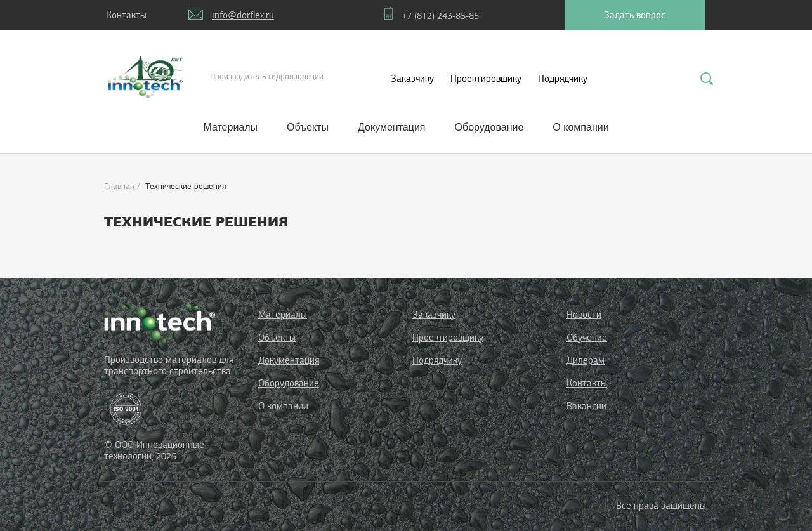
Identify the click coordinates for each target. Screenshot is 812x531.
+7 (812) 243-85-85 (440, 16)
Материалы (230, 127)
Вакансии (586, 406)
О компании (580, 127)
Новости (584, 315)
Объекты (308, 127)
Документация (391, 127)
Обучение (587, 338)
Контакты (126, 15)
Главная (119, 187)
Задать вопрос (635, 15)
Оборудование (489, 127)
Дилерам (586, 360)
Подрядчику (563, 79)
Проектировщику (486, 79)
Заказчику (412, 79)
